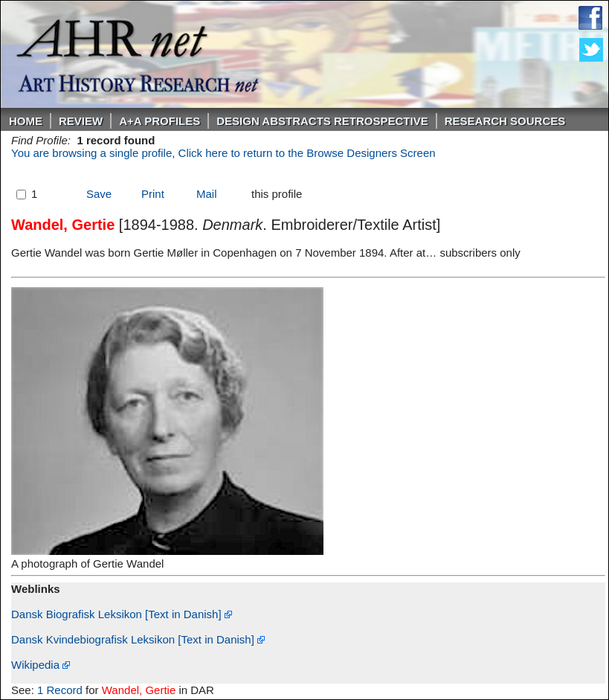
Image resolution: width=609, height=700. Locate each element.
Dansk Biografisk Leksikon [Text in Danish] (122, 614)
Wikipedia (41, 665)
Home (26, 121)
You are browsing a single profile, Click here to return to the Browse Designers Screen (223, 153)
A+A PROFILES (159, 121)
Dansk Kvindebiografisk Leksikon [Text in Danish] (138, 639)
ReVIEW (81, 121)
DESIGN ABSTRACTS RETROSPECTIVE (322, 121)
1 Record (60, 690)
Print (153, 194)
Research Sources (505, 121)
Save (99, 194)
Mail (207, 194)
